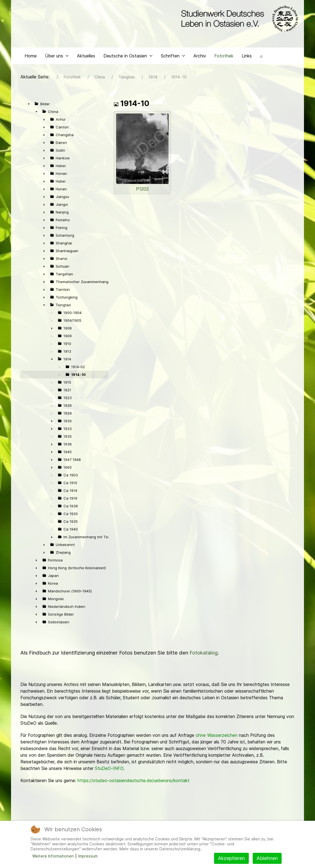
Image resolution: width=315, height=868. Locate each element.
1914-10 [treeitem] (78, 376)
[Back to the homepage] (238, 19)
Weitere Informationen (53, 856)
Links (247, 57)
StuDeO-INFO (109, 770)
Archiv (200, 57)
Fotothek (224, 57)
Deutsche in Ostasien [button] (128, 57)
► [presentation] (44, 121)
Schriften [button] (173, 57)
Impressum (88, 856)
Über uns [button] (57, 57)
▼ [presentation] (29, 105)
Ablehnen (267, 858)
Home (31, 57)
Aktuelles (86, 57)
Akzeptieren (231, 858)
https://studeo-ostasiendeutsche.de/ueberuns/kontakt (134, 782)
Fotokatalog (204, 654)
